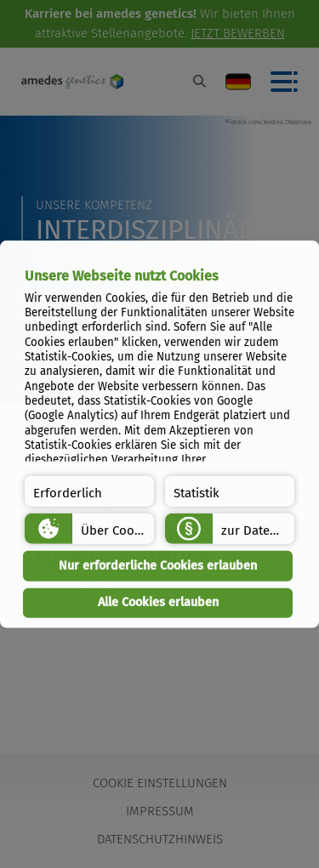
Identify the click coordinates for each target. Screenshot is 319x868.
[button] (89, 491)
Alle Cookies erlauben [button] (158, 602)
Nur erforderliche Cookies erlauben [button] (158, 566)
